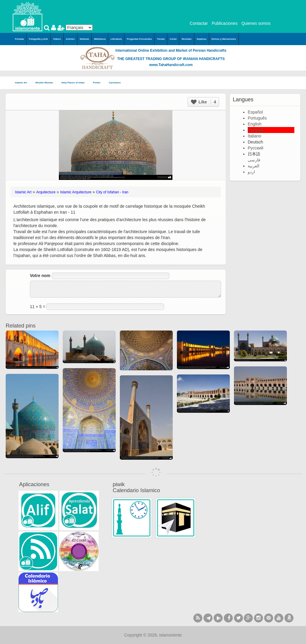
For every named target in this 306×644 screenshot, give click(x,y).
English (255, 124)
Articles (70, 39)
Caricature (115, 83)
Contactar (199, 23)
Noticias (84, 39)
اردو (251, 172)
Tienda (161, 39)
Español (255, 112)
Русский (255, 148)
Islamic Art (23, 83)
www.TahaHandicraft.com (171, 65)
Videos (57, 39)
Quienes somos (256, 23)
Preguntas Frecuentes (139, 39)
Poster (98, 83)
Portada (19, 39)
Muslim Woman (46, 83)
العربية (254, 166)
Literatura (116, 39)
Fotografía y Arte (39, 39)
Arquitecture (46, 192)
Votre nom (40, 276)
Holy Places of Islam (75, 83)
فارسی (254, 160)
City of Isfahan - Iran (112, 192)
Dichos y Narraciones (224, 39)
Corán (173, 39)
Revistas (187, 39)
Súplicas (202, 39)
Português (257, 118)
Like (204, 102)
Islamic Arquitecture (76, 192)
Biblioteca (100, 39)
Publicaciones (224, 23)
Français (256, 130)
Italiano (254, 136)
